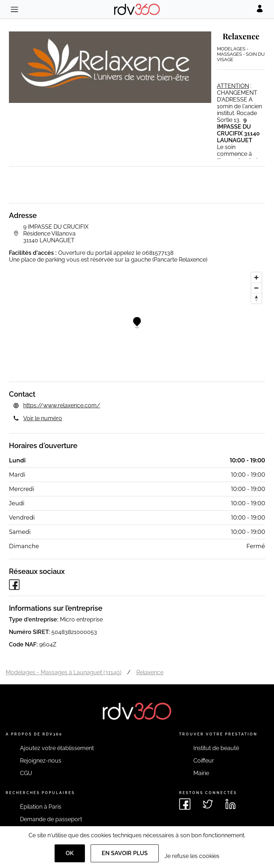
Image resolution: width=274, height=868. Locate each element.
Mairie (201, 773)
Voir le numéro (43, 418)
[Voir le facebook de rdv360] (185, 804)
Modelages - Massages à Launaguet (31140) (64, 672)
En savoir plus (125, 853)
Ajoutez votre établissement (57, 748)
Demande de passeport (51, 819)
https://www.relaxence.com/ (62, 405)
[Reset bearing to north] (256, 298)
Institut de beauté (216, 748)
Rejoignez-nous (41, 761)
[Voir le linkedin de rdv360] (230, 804)
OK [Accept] (70, 853)
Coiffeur (204, 761)
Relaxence (150, 672)
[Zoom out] (256, 288)
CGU (26, 773)
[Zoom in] (256, 277)
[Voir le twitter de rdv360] (208, 804)
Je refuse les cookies (192, 856)
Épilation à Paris (41, 807)
